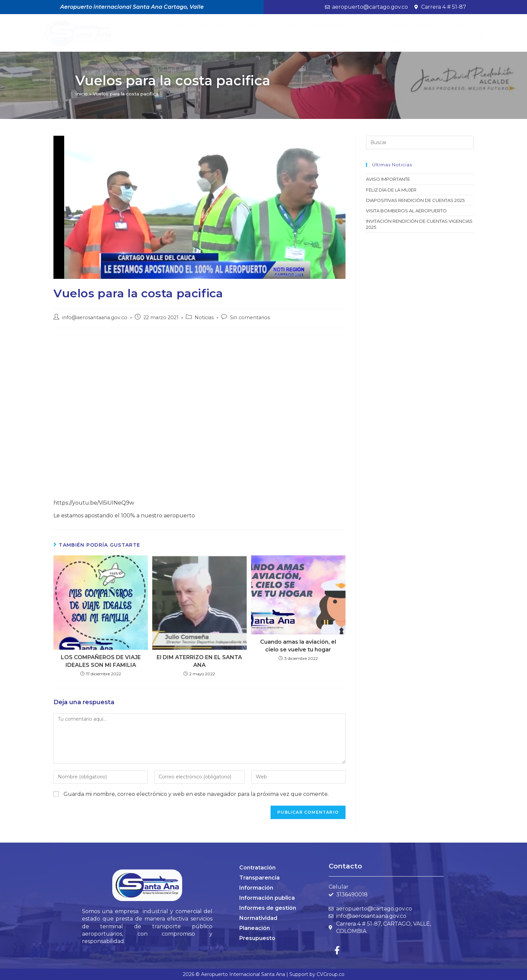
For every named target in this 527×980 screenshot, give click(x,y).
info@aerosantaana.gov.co (95, 317)
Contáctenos (446, 41)
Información (256, 888)
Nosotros (249, 25)
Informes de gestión (268, 908)
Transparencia (330, 25)
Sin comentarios (250, 317)
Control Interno (416, 25)
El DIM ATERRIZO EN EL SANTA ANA (199, 661)
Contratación (257, 868)
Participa (211, 25)
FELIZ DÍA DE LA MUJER (391, 190)
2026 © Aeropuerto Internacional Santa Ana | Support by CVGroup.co (264, 974)
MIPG (371, 25)
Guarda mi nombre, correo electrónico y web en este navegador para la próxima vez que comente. (196, 794)
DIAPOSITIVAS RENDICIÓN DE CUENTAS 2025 (415, 200)
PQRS (458, 25)
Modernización (398, 41)
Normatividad (258, 918)
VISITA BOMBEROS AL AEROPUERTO (406, 211)
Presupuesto (257, 938)
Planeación (255, 928)
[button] (481, 33)
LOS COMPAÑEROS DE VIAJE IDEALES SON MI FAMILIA (101, 661)
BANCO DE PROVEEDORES (337, 41)
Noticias (286, 25)
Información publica (267, 898)
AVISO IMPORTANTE (388, 179)
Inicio (183, 25)
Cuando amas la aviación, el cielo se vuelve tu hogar (298, 646)
